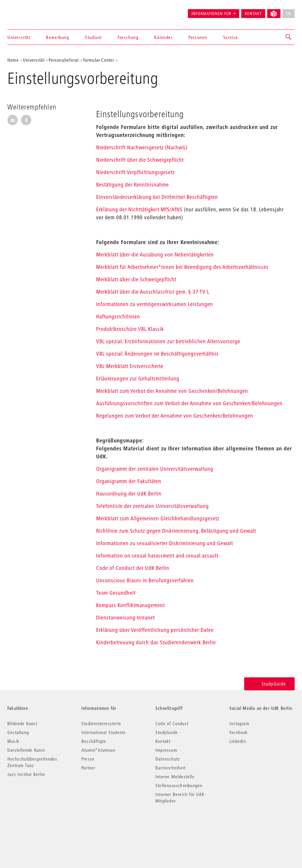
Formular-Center (99, 60)
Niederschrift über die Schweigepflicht (140, 160)
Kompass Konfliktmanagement (131, 605)
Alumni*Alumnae (99, 750)
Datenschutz (168, 759)
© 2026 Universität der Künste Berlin (38, 826)
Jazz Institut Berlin (26, 774)
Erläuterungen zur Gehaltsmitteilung (138, 379)
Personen (198, 37)
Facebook (239, 732)
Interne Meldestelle (175, 777)
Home (13, 60)
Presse (88, 759)
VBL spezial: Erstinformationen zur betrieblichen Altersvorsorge (168, 341)
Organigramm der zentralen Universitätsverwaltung (155, 469)
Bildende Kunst (22, 723)
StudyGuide (269, 684)
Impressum (166, 750)
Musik (13, 741)
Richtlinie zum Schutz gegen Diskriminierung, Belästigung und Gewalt (176, 531)
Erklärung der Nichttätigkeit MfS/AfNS (139, 209)
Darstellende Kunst (26, 750)
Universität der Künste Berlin (31, 11)
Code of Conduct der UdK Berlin (133, 568)
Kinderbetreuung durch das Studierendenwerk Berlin (156, 642)
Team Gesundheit (116, 593)
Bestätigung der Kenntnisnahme (133, 185)
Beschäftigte (94, 741)
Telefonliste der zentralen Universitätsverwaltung (152, 506)
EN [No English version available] (289, 14)
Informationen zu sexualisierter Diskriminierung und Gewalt (165, 543)
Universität (19, 37)
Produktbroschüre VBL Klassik (130, 329)
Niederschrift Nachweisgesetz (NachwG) (142, 147)
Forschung (128, 37)
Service (231, 37)
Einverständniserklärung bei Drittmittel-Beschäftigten (157, 197)
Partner (88, 768)
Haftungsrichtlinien (118, 317)
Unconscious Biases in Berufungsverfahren (145, 580)
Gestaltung (18, 732)
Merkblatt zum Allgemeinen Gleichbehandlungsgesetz (158, 518)
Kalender (164, 37)
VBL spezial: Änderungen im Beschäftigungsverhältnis (157, 354)
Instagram (239, 723)
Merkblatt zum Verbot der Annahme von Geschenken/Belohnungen (172, 391)
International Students (104, 732)
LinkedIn (238, 741)
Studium (93, 37)
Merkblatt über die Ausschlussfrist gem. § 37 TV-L (153, 292)
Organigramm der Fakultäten (129, 481)
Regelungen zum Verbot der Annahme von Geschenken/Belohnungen (175, 416)
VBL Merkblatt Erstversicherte (130, 366)
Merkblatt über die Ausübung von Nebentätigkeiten (155, 255)
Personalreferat (64, 60)
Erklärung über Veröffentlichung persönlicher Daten (155, 630)
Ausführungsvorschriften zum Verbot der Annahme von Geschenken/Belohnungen (189, 403)
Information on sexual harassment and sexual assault (157, 556)
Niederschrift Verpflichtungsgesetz (136, 172)
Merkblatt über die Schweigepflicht (136, 279)
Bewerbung (58, 37)
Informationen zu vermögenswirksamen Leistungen (155, 304)
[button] (289, 37)
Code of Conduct (172, 723)
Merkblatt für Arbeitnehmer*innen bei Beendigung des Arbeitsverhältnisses (182, 267)
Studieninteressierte (101, 723)
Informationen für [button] (211, 14)
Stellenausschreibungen (179, 785)
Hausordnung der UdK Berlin (129, 494)
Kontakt (253, 14)
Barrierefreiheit (170, 768)
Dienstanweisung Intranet (125, 618)
